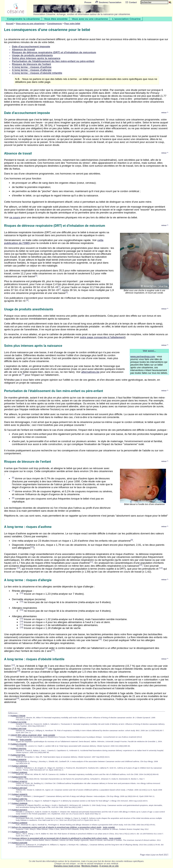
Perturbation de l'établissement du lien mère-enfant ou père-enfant (53, 61)
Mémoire (14, 740)
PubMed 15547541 (18, 749)
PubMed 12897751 (19, 799)
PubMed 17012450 (18, 744)
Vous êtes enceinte (56, 19)
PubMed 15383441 (19, 772)
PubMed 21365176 (19, 832)
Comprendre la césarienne (23, 19)
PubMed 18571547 (19, 788)
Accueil (10, 23)
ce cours (15, 217)
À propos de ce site (109, 866)
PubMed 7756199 (18, 716)
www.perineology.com (143, 357)
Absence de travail (23, 49)
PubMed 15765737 (19, 781)
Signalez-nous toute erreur (67, 866)
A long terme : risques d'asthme (32, 67)
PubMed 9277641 (18, 755)
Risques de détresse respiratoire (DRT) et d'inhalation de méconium (54, 52)
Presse (88, 2)
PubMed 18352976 (18, 760)
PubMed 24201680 (19, 843)
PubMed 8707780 (19, 777)
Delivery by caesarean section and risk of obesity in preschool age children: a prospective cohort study (56, 827)
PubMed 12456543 (19, 823)
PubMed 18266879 (19, 794)
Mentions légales (90, 866)
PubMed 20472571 (19, 810)
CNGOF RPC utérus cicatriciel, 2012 (26, 735)
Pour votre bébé (72, 23)
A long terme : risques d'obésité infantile (37, 73)
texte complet (49, 735)
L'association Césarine (126, 19)
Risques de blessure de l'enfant (31, 64)
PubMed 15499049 (19, 803)
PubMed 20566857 (19, 816)
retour (165, 113)
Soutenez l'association (108, 2)
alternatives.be (90, 372)
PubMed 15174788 (18, 722)
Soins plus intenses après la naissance (36, 58)
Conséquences (55, 23)
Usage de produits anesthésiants (32, 55)
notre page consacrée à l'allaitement (102, 337)
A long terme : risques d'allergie (32, 70)
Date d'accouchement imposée (31, 47)
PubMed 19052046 (19, 766)
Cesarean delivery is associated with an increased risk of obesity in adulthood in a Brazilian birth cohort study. (60, 838)
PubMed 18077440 (18, 729)
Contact (131, 2)
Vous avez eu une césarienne (90, 19)
